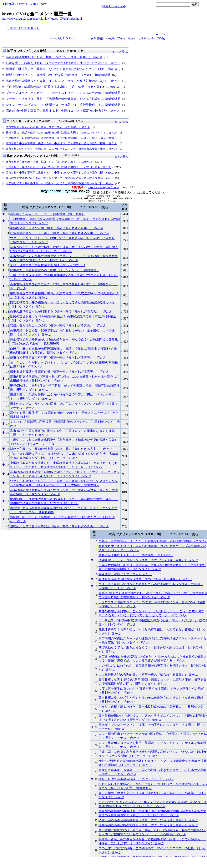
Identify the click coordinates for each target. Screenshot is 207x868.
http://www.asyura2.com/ (103, 187)
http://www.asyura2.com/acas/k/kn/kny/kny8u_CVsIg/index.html (42, 19)
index (132, 38)
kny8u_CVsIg (28, 4)
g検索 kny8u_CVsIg (114, 6)
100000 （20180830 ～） (23, 28)
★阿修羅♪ (9, 4)
